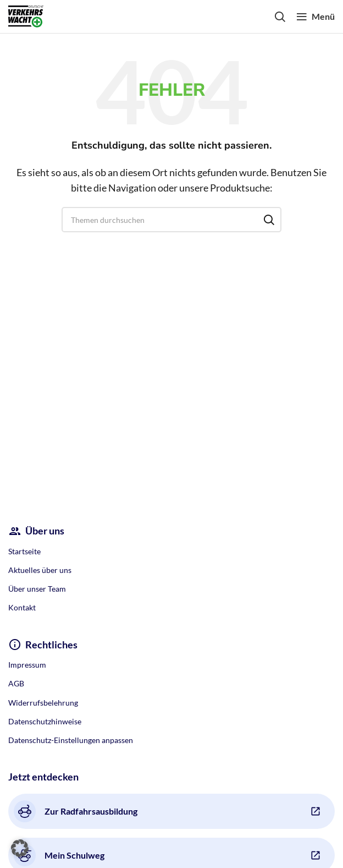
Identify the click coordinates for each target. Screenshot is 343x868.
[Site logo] (26, 15)
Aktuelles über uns (40, 570)
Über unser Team (37, 589)
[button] (20, 848)
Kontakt (22, 607)
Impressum (27, 665)
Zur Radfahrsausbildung (76, 811)
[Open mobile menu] (316, 17)
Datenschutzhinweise (45, 721)
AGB (16, 683)
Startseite (24, 551)
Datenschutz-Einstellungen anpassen (71, 740)
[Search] (280, 17)
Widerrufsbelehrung (43, 703)
